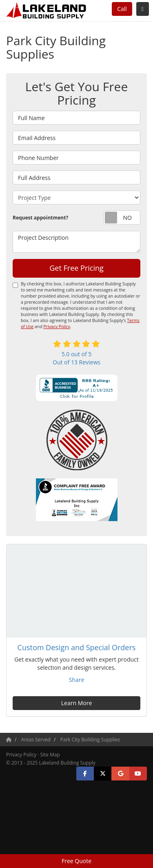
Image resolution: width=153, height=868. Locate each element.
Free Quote (76, 861)
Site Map (50, 754)
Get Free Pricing (76, 268)
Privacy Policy (57, 327)
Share (77, 680)
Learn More (77, 703)
